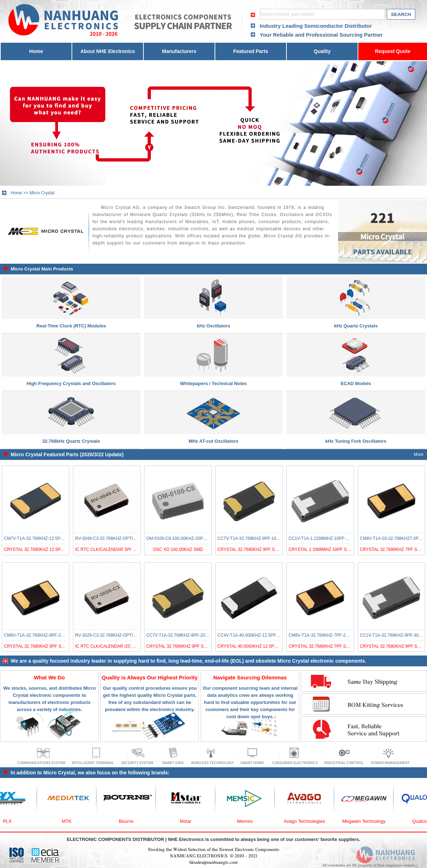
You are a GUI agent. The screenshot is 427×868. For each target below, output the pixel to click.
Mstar (189, 821)
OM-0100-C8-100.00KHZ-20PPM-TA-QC (185, 538)
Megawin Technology (367, 821)
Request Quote (393, 51)
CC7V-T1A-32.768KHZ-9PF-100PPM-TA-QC (260, 538)
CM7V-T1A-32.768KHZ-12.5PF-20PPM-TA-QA (48, 538)
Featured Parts (251, 51)
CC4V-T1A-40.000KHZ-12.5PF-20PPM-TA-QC (262, 635)
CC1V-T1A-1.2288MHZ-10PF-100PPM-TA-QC (333, 538)
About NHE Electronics (108, 51)
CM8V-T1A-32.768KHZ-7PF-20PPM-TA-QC (330, 635)
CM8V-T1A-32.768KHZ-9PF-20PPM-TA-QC (45, 635)
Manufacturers (179, 51)
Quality (322, 51)
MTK (70, 821)
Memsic (248, 821)
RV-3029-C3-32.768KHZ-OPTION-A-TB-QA (117, 635)
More (419, 454)
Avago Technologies (308, 821)
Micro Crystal (42, 193)
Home (36, 51)
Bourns (129, 821)
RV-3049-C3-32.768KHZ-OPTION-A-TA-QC (117, 538)
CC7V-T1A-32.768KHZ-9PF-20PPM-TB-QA (188, 635)
